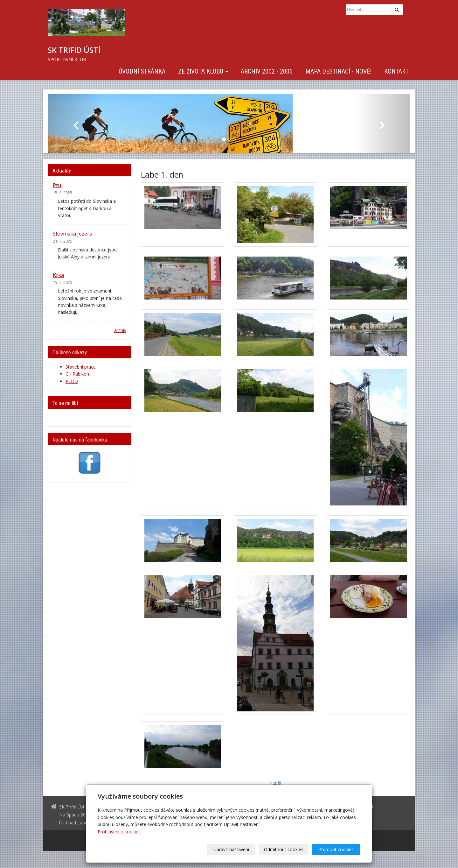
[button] (75, 123)
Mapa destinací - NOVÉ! (338, 71)
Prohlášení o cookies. (120, 832)
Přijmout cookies (336, 849)
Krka (58, 275)
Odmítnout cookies (284, 849)
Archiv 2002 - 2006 (267, 71)
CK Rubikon (77, 374)
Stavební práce (81, 367)
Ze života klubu (203, 71)
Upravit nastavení (231, 849)
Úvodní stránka (142, 71)
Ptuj (58, 185)
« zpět (276, 783)
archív (120, 330)
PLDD (72, 381)
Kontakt (396, 71)
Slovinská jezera (73, 233)
